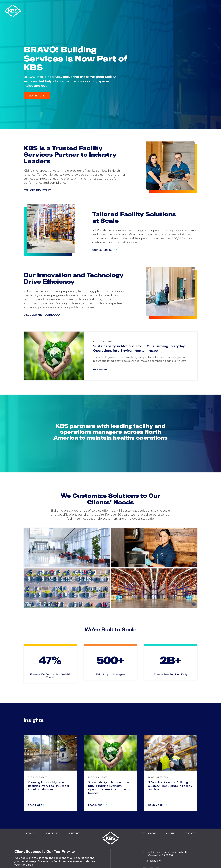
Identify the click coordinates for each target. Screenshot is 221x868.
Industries (74, 847)
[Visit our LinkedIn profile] (214, 110)
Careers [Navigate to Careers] (209, 4)
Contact (189, 847)
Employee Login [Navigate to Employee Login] (191, 4)
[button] (218, 4)
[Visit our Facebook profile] (214, 116)
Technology (148, 847)
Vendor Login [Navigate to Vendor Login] (170, 4)
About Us (32, 847)
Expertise (52, 847)
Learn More (37, 96)
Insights (170, 847)
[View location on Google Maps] (165, 866)
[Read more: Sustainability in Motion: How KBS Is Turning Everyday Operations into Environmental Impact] (103, 370)
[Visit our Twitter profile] (214, 122)
